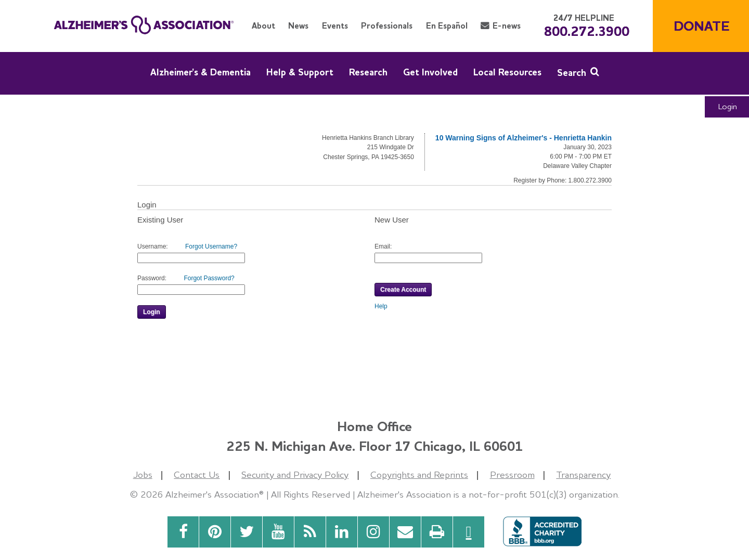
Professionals (387, 26)
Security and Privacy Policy (295, 474)
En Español (447, 26)
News (298, 26)
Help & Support (300, 72)
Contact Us (197, 474)
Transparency (583, 474)
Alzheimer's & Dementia (201, 72)
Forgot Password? (209, 278)
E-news (507, 26)
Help (381, 306)
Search (572, 73)
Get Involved (430, 72)
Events (335, 26)
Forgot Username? (211, 246)
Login (728, 106)
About (263, 26)
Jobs (143, 474)
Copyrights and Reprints (419, 474)
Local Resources (507, 72)
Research (368, 72)
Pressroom (512, 474)
